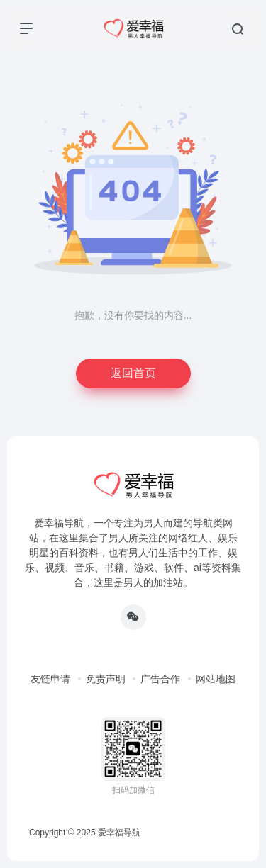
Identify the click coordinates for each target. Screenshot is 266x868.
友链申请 (50, 679)
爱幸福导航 (119, 833)
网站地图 (216, 679)
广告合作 (160, 679)
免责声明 (106, 679)
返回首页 (133, 373)
